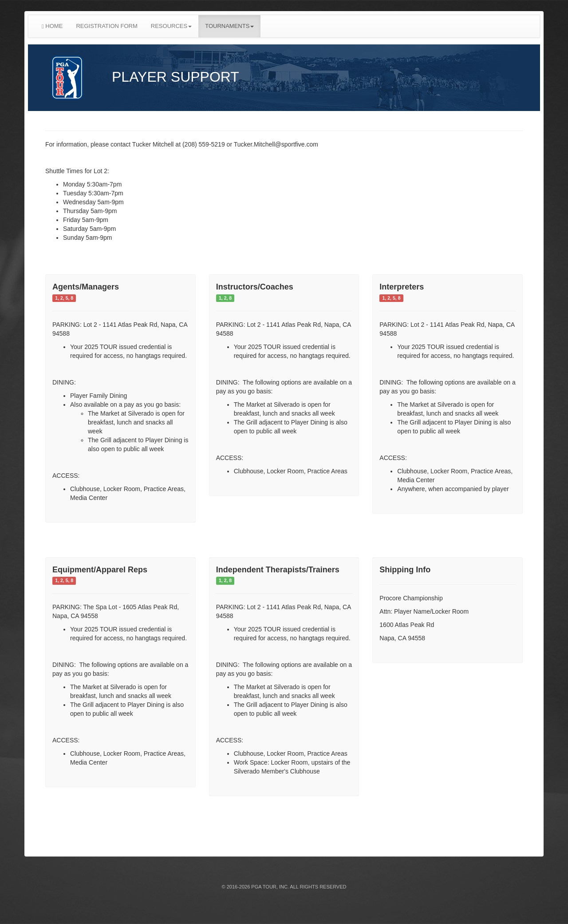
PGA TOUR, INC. (270, 887)
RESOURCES (171, 26)
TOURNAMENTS (229, 26)
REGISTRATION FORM (106, 26)
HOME (52, 26)
